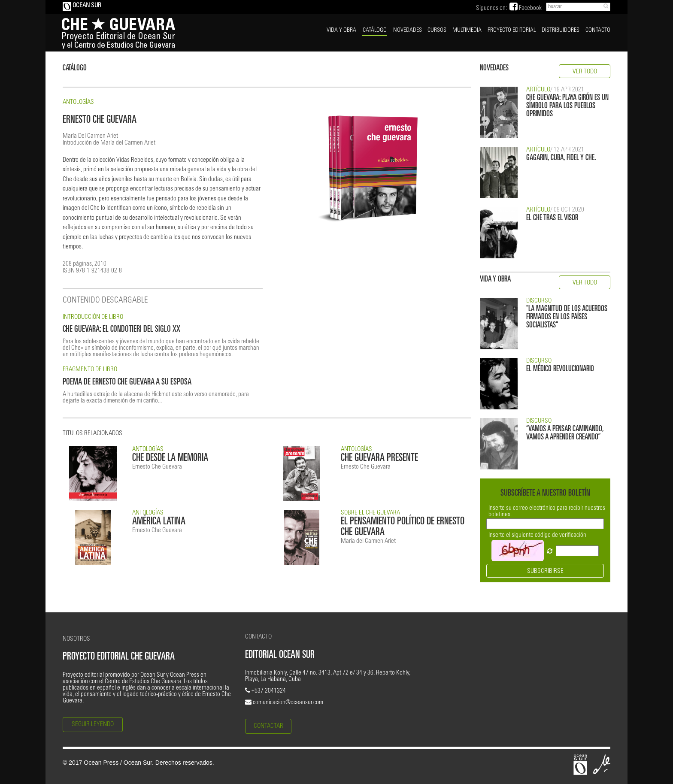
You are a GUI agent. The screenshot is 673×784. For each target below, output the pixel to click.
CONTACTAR (268, 726)
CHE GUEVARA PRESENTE (379, 459)
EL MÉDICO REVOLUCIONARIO (560, 369)
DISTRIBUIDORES (561, 30)
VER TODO (585, 72)
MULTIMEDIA (467, 30)
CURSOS (437, 30)
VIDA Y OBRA (341, 30)
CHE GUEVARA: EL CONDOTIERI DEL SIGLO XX (121, 330)
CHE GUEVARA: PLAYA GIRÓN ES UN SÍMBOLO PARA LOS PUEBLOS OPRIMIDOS (567, 106)
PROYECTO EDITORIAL (512, 30)
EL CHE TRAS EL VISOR (552, 218)
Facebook (526, 8)
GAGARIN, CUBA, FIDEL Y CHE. (561, 158)
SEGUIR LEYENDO (93, 725)
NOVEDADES (408, 30)
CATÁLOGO (375, 30)
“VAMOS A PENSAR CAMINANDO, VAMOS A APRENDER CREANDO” (565, 433)
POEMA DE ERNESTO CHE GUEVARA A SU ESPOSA (127, 383)
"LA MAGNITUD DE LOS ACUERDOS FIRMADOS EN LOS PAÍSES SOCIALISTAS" (567, 317)
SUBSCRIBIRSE (545, 571)
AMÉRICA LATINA (159, 522)
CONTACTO (598, 30)
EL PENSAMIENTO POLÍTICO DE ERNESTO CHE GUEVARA (403, 527)
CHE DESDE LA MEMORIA (170, 459)
